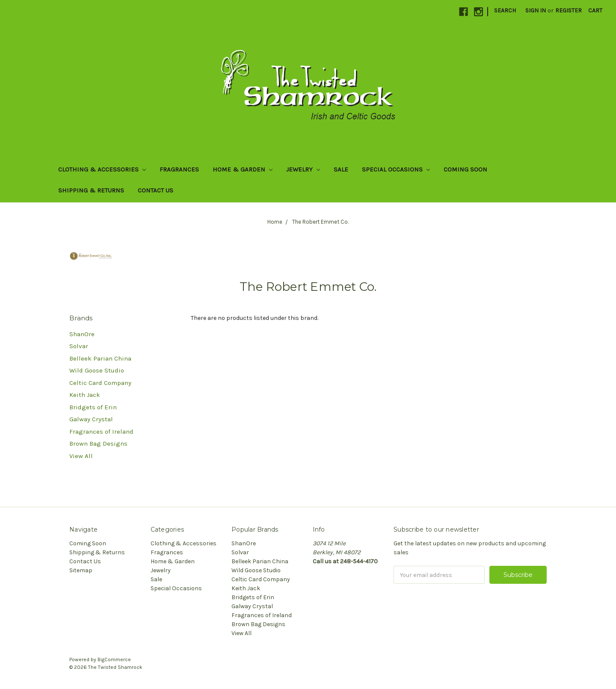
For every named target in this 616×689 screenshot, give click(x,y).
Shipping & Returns (91, 190)
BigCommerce (114, 659)
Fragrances (179, 169)
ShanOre (82, 334)
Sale (341, 169)
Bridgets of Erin (93, 407)
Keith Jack (85, 395)
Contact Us (155, 190)
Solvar (79, 346)
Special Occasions (396, 169)
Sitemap (81, 570)
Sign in (536, 10)
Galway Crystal (91, 419)
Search (505, 10)
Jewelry (303, 169)
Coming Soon (465, 169)
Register (569, 10)
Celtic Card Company (100, 383)
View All (81, 456)
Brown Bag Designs (98, 444)
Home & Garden (243, 169)
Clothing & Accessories (102, 169)
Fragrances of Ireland (101, 432)
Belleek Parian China (100, 358)
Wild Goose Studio (97, 370)
